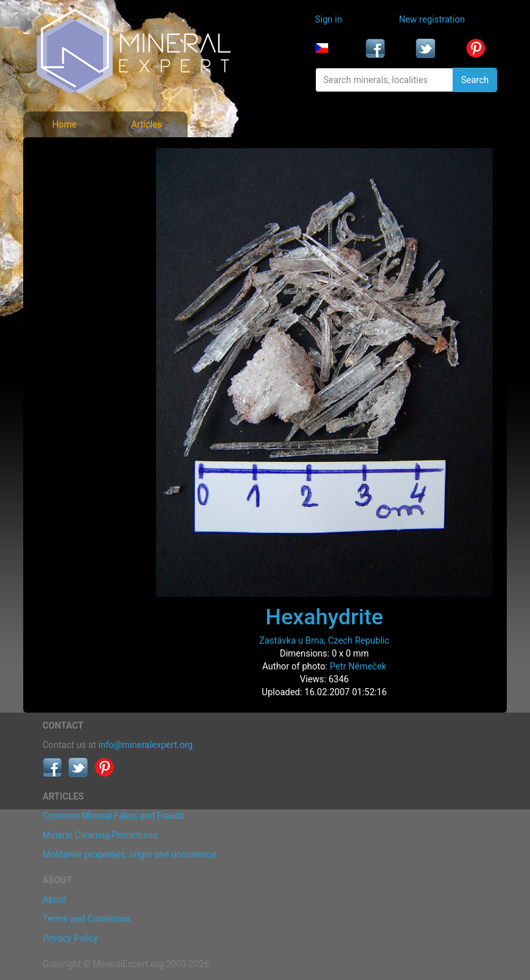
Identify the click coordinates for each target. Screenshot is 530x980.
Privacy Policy (70, 938)
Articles (146, 124)
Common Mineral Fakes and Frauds (113, 816)
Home (64, 124)
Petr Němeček (358, 666)
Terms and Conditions (87, 919)
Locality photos (77, 211)
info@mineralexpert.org (146, 745)
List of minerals (77, 183)
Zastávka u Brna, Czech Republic (324, 640)
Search (475, 80)
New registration (432, 19)
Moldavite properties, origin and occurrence (129, 854)
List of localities (78, 240)
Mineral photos (76, 155)
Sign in (329, 19)
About (54, 899)
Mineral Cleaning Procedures (100, 835)
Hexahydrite (324, 617)
